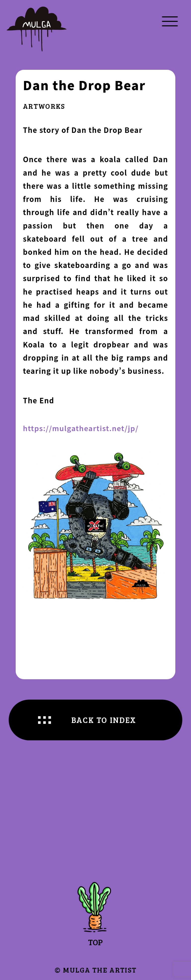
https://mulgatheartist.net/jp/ (81, 428)
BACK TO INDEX (104, 720)
